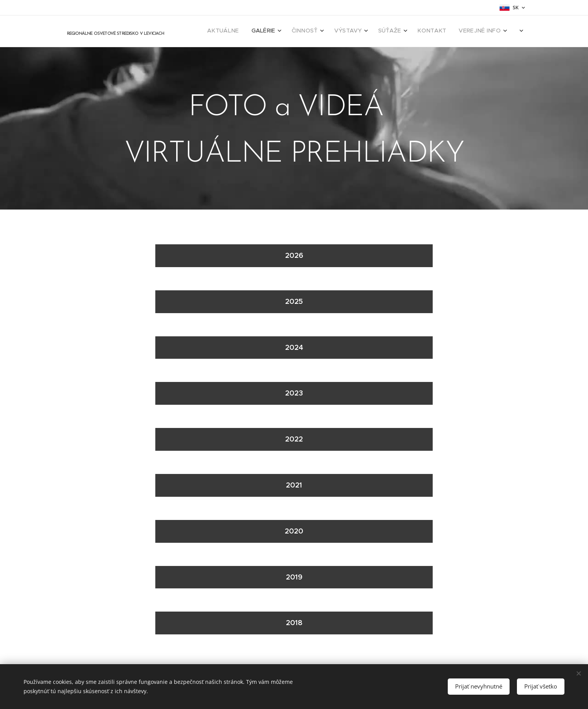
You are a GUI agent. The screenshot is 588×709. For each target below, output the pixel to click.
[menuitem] (422, 31)
